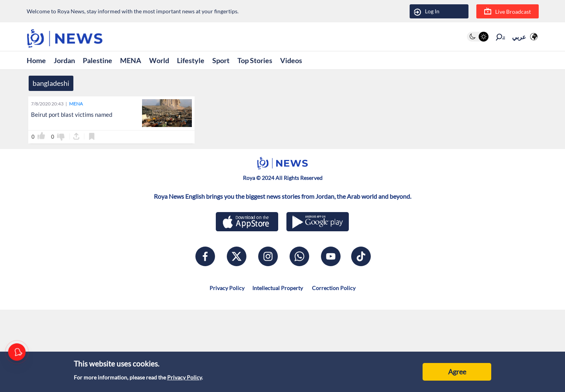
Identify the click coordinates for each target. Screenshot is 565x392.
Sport (221, 60)
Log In (427, 12)
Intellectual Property (278, 288)
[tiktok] (361, 256)
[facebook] (205, 256)
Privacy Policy (184, 377)
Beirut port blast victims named (72, 114)
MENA (131, 60)
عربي (519, 37)
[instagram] (268, 256)
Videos (291, 60)
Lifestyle (191, 60)
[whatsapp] (299, 256)
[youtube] (331, 256)
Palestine (98, 60)
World (159, 60)
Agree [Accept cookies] (457, 372)
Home (36, 60)
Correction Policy (333, 288)
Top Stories (255, 60)
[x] (237, 256)
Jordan (64, 60)
